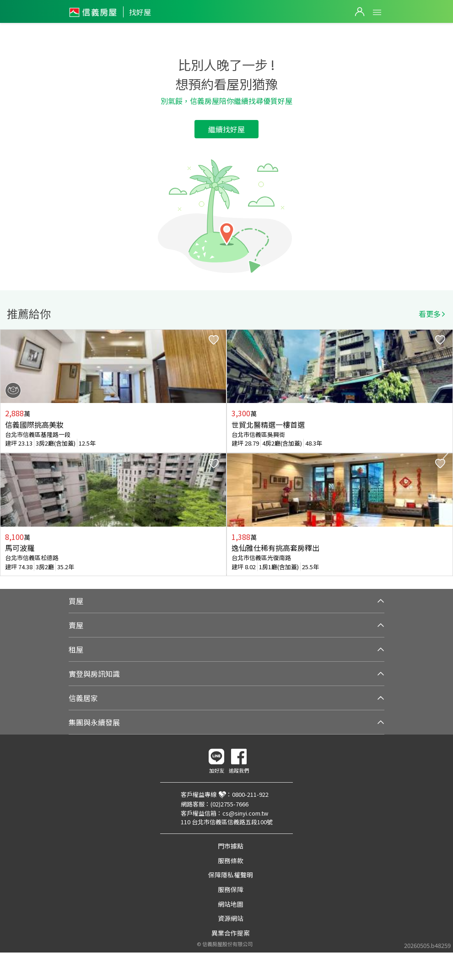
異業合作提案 (231, 933)
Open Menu (377, 12)
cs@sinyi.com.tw (245, 813)
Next (446, 453)
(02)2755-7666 (229, 804)
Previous (7, 453)
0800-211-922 (250, 794)
